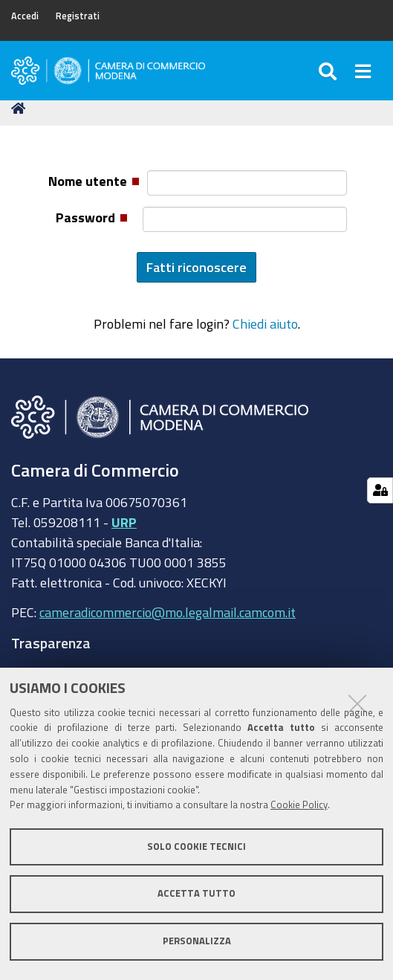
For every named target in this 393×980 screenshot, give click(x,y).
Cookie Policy (299, 805)
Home (21, 108)
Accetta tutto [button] (196, 893)
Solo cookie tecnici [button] (196, 847)
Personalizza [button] (197, 941)
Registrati (78, 16)
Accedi (25, 16)
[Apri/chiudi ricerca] (329, 71)
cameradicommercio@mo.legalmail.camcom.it (168, 612)
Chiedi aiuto (265, 323)
